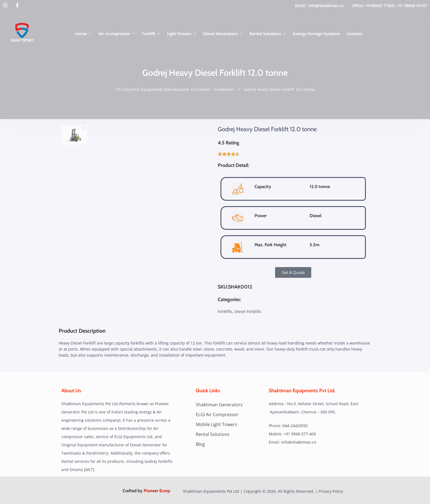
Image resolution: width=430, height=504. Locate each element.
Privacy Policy (331, 491)
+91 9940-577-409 (300, 434)
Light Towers (179, 34)
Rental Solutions (265, 34)
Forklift (149, 34)
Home (81, 34)
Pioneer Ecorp (157, 491)
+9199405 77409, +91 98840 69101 (396, 6)
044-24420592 (295, 426)
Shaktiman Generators (219, 405)
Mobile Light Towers (217, 424)
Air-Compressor (114, 34)
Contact (355, 34)
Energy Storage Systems (317, 34)
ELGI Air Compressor (217, 415)
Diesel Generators (220, 34)
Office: (358, 6)
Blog (200, 444)
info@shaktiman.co (326, 6)
